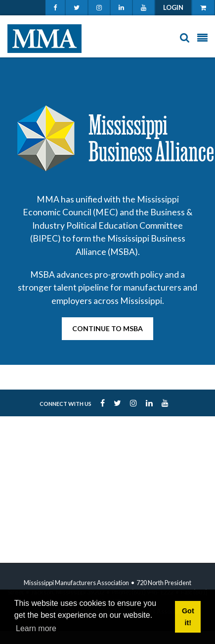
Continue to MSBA (107, 328)
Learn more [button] (36, 628)
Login (173, 7)
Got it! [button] (188, 617)
